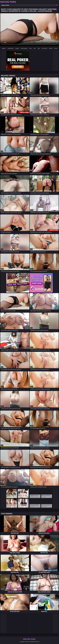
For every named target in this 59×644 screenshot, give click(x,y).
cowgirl (17, 48)
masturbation (24, 48)
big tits (51, 48)
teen (31, 48)
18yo (39, 48)
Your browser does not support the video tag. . (29, 30)
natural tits (44, 48)
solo (35, 48)
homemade (10, 48)
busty (56, 48)
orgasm (4, 48)
